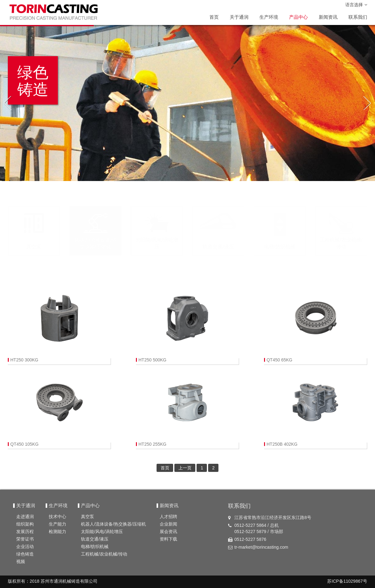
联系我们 (358, 17)
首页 (214, 17)
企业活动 (25, 546)
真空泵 (87, 517)
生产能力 (57, 524)
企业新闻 (168, 524)
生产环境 (269, 17)
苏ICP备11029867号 (347, 581)
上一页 (185, 468)
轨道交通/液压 (95, 539)
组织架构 (25, 524)
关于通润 (239, 17)
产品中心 (298, 17)
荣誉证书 (25, 539)
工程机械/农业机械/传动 (104, 554)
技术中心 (57, 517)
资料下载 (168, 539)
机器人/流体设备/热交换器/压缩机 (113, 524)
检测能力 (57, 532)
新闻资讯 (328, 17)
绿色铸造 (25, 554)
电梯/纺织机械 (95, 546)
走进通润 (25, 517)
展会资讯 (168, 532)
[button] (7, 103)
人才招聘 (168, 517)
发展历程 (25, 532)
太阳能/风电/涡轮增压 (102, 532)
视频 (21, 561)
